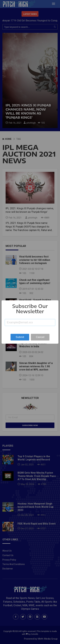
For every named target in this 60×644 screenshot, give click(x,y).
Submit (20, 337)
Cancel (40, 337)
